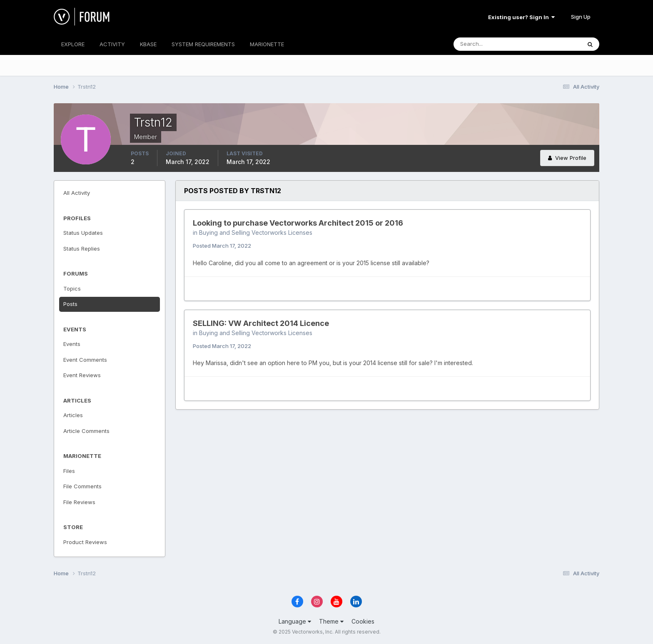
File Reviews (79, 502)
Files (69, 471)
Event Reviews (82, 375)
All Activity (77, 193)
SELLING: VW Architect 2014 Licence (261, 323)
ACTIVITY (112, 44)
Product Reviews (85, 542)
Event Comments (85, 360)
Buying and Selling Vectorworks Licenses (256, 232)
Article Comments (86, 431)
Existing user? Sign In (521, 17)
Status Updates (83, 233)
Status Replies (82, 249)
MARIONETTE (267, 44)
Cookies (363, 621)
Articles (73, 415)
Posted (222, 246)
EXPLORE (73, 44)
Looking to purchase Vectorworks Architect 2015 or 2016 (298, 223)
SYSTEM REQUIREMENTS (203, 44)
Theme (331, 621)
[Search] (490, 44)
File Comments (82, 486)
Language (295, 621)
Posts (70, 304)
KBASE (148, 44)
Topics (72, 288)
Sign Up (581, 17)
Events (72, 344)
